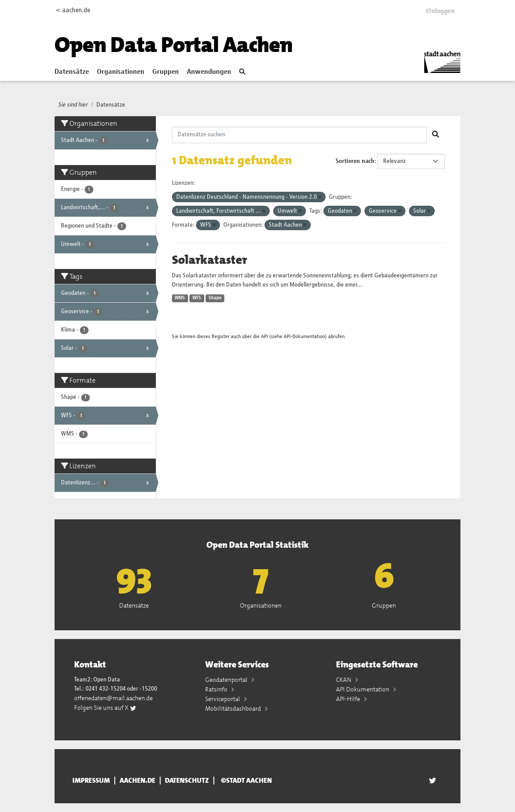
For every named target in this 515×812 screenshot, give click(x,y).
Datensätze (72, 72)
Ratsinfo (217, 689)
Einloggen (440, 11)
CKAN (344, 680)
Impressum (91, 781)
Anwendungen (209, 72)
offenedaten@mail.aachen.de (113, 698)
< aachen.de (73, 10)
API (264, 337)
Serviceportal (223, 699)
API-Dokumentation (304, 337)
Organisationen (121, 72)
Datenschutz (187, 781)
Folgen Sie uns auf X (105, 708)
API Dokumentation (363, 689)
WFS (197, 298)
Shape (215, 298)
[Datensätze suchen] (300, 135)
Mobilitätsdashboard (234, 708)
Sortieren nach (355, 161)
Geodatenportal (227, 680)
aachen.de (137, 781)
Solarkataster (209, 260)
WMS (180, 298)
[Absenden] (436, 135)
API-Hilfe (349, 699)
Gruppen (166, 72)
